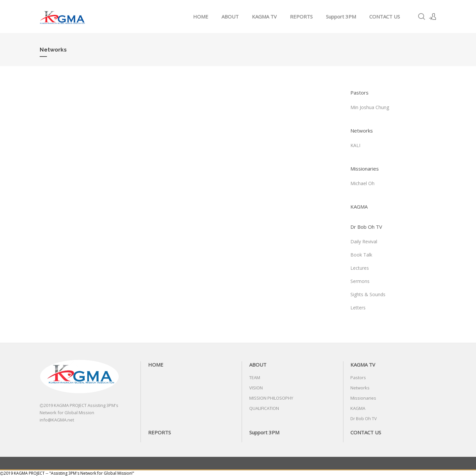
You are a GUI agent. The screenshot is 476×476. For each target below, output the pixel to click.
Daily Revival (364, 241)
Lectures (360, 268)
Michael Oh (362, 183)
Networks (362, 131)
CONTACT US (385, 17)
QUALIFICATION (264, 408)
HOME (201, 17)
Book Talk (361, 255)
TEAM (255, 377)
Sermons (360, 281)
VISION (256, 388)
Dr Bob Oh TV (366, 227)
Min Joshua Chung (370, 107)
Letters (358, 308)
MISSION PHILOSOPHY (271, 398)
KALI (355, 145)
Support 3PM (341, 17)
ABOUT (230, 17)
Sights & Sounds (368, 294)
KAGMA (359, 207)
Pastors (359, 93)
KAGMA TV (264, 17)
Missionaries (365, 169)
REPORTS (301, 17)
